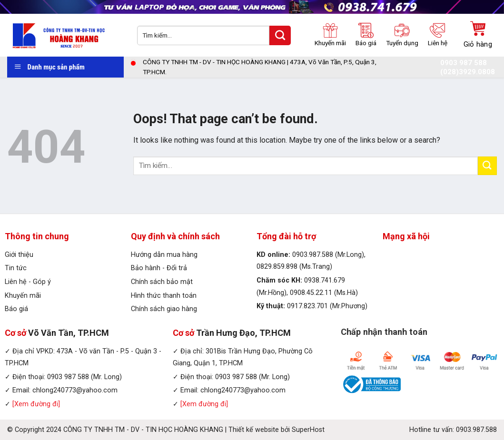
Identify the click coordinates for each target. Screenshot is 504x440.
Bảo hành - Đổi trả (159, 268)
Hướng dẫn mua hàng (164, 255)
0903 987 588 (464, 63)
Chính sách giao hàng (164, 309)
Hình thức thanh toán (164, 296)
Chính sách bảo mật (162, 282)
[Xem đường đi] (36, 404)
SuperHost (308, 430)
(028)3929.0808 (468, 72)
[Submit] (487, 166)
